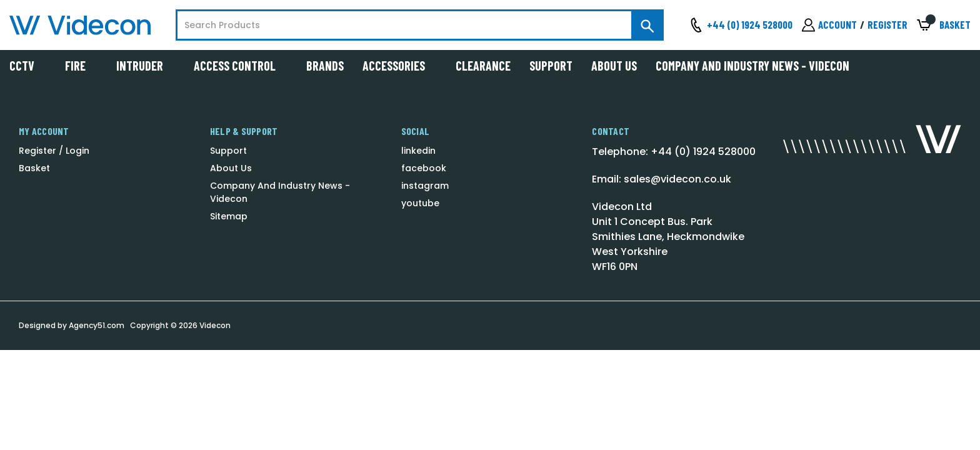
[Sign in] (829, 25)
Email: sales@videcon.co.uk (662, 179)
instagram (425, 186)
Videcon (215, 325)
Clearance (483, 66)
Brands (325, 66)
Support (551, 66)
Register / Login (54, 151)
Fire (81, 66)
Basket (34, 168)
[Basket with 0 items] (944, 25)
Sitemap (229, 216)
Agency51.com (97, 325)
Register (887, 24)
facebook (424, 168)
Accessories (400, 66)
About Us (614, 66)
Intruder (146, 66)
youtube (420, 203)
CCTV (28, 66)
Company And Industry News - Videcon (752, 66)
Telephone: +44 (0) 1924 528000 (674, 152)
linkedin (418, 151)
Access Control (241, 66)
